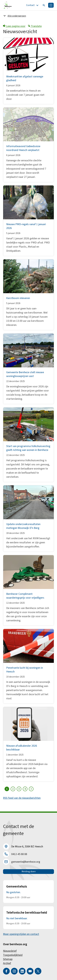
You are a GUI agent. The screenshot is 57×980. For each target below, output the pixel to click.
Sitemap (8, 959)
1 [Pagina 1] (7, 789)
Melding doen (29, 871)
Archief (7, 963)
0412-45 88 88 (19, 854)
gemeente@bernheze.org (26, 862)
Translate (35, 26)
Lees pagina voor (14, 26)
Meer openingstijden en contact (21, 934)
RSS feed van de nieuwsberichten (22, 798)
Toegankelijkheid (13, 955)
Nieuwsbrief (10, 951)
